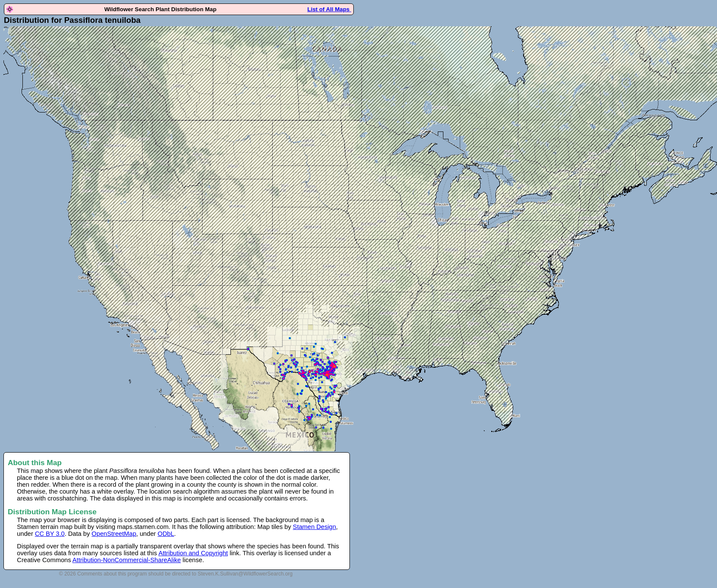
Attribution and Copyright (193, 553)
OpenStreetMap (114, 534)
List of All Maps (329, 9)
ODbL (166, 534)
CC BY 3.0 (50, 534)
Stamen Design (315, 527)
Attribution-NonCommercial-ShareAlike (127, 560)
